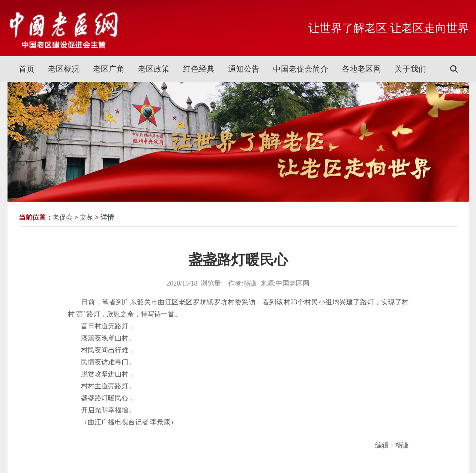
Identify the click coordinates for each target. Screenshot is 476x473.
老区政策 (154, 69)
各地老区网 (361, 69)
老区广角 (109, 69)
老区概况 (64, 69)
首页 (27, 69)
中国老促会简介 (301, 69)
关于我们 (410, 69)
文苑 (87, 217)
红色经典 (199, 69)
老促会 (63, 217)
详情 (107, 217)
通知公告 (244, 69)
